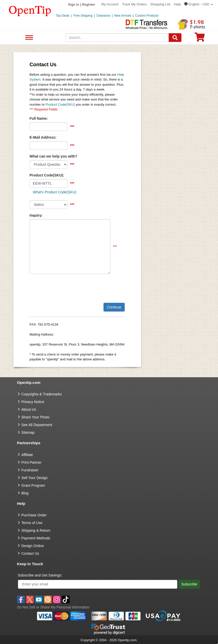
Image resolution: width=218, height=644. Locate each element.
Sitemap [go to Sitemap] (28, 432)
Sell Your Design (35, 478)
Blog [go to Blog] (25, 493)
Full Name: (39, 118)
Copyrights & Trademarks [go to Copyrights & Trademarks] (42, 394)
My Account (110, 4)
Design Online (33, 546)
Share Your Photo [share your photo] (36, 417)
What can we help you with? (54, 156)
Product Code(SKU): (47, 175)
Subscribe (189, 584)
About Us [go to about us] (29, 409)
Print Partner (32, 462)
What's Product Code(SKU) (55, 192)
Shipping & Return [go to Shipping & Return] (36, 530)
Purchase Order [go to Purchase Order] (34, 515)
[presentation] (68, 288)
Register (89, 4)
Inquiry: (36, 215)
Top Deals (63, 16)
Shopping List (160, 4)
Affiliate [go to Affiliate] (27, 455)
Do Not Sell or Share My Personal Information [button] (53, 607)
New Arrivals (123, 16)
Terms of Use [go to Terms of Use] (32, 523)
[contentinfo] (30, 10)
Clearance (103, 16)
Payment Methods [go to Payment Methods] (36, 538)
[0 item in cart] (200, 39)
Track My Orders (134, 4)
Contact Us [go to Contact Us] (30, 553)
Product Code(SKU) (60, 104)
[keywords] (117, 38)
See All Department (28, 38)
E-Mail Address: (43, 137)
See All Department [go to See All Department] (37, 425)
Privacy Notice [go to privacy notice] (33, 402)
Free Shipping (83, 16)
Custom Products (147, 16)
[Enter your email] (98, 584)
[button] (199, 4)
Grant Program (33, 485)
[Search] (175, 38)
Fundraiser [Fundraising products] (30, 470)
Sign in (73, 4)
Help (177, 4)
